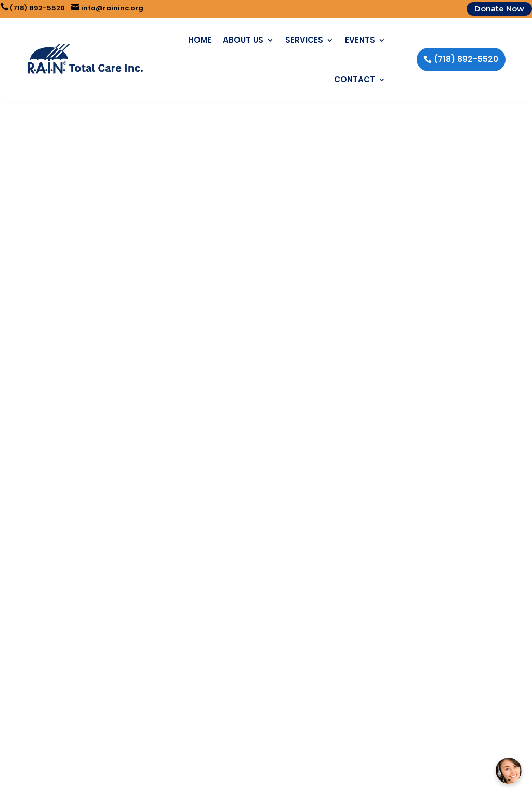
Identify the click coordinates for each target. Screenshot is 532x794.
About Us (243, 40)
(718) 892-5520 (32, 8)
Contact (355, 79)
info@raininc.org (107, 8)
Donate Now (499, 9)
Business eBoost (321, 780)
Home (200, 40)
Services (304, 40)
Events (360, 40)
